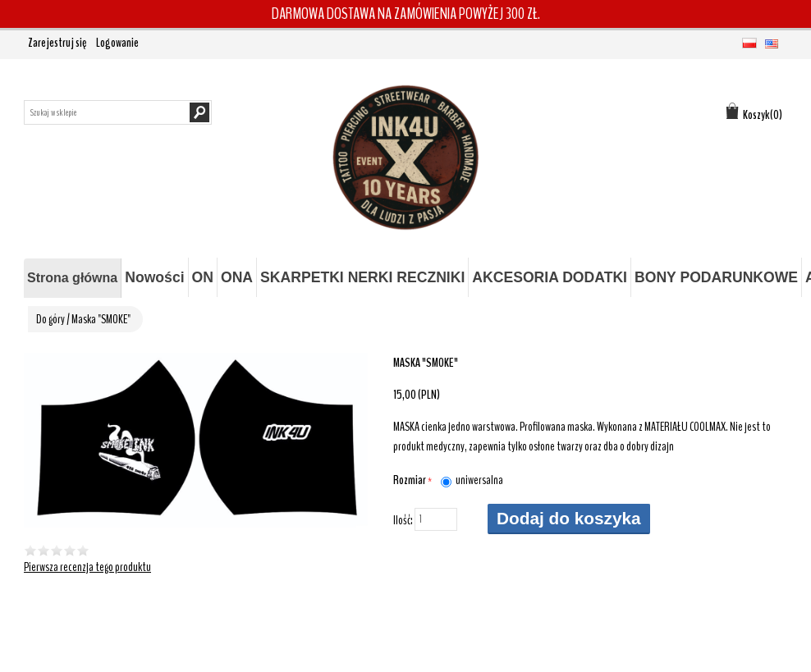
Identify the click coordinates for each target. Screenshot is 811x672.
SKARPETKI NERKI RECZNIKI (362, 277)
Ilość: (403, 520)
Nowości (154, 277)
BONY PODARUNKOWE (716, 277)
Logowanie (117, 43)
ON (203, 277)
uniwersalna (479, 480)
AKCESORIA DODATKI (550, 277)
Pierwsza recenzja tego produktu (87, 567)
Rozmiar (410, 480)
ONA (237, 277)
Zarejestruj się (57, 43)
